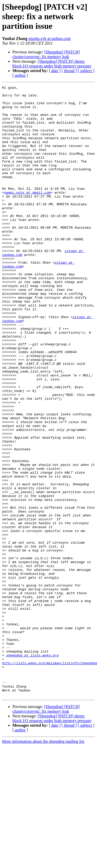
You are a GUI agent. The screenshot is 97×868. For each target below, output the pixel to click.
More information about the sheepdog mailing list (43, 863)
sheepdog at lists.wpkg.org (32, 769)
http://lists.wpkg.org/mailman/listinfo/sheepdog (50, 779)
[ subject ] (86, 71)
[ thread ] (69, 71)
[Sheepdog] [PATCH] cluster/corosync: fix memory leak (46, 54)
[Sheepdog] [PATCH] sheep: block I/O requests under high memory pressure (52, 64)
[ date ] (55, 71)
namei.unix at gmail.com (27, 214)
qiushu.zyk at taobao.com (50, 38)
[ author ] (20, 75)
